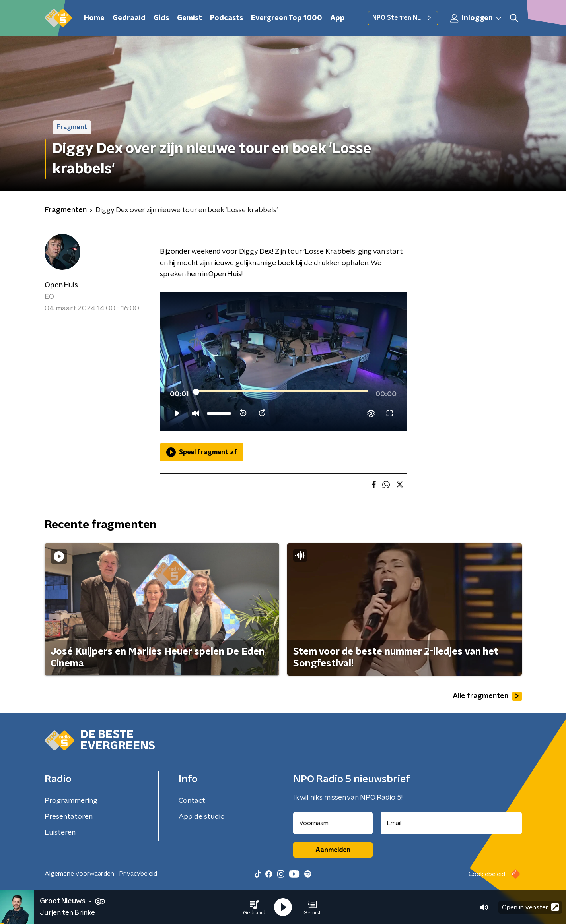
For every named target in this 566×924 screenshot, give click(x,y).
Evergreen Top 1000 (287, 18)
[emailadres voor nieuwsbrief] (451, 823)
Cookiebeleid (487, 874)
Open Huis (61, 285)
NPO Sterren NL (403, 18)
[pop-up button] (371, 413)
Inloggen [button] (476, 18)
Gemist (190, 18)
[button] (254, 907)
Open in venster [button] (530, 907)
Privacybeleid (138, 874)
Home (94, 18)
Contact (192, 801)
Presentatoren (69, 817)
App (337, 18)
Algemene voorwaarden (79, 874)
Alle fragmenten (487, 696)
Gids (161, 18)
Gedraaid (129, 18)
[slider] (282, 392)
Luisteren (60, 833)
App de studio (202, 817)
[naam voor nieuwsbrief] (333, 823)
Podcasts (227, 18)
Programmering (71, 801)
